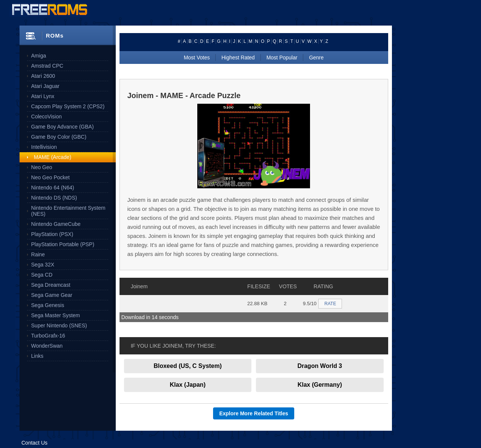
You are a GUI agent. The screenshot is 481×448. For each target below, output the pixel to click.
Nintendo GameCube (56, 224)
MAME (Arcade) (53, 157)
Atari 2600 (43, 76)
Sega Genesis (48, 305)
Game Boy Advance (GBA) (63, 127)
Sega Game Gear (52, 295)
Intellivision (44, 147)
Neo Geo (42, 167)
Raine (38, 254)
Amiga (39, 56)
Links (37, 356)
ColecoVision (46, 117)
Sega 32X (43, 265)
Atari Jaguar (45, 86)
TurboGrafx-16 (48, 336)
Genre (316, 58)
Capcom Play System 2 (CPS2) (68, 106)
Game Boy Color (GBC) (59, 137)
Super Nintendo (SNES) (59, 325)
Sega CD (42, 275)
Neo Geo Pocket (51, 177)
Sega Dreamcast (51, 285)
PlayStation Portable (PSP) (63, 244)
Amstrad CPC (47, 66)
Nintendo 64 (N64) (53, 188)
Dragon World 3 (320, 366)
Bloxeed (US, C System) (188, 366)
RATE (330, 304)
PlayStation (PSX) (52, 234)
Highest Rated (238, 58)
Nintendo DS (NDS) (54, 198)
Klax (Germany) (320, 385)
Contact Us (34, 443)
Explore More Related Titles (253, 413)
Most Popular (282, 58)
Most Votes (197, 58)
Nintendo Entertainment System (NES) (68, 211)
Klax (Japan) (188, 385)
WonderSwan (47, 346)
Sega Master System (56, 315)
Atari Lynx (43, 96)
